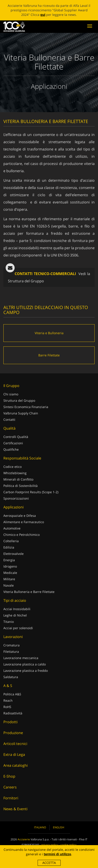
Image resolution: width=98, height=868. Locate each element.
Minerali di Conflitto (18, 479)
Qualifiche (11, 449)
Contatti (9, 419)
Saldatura (11, 677)
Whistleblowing (15, 473)
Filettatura (11, 652)
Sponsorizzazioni (16, 498)
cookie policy (68, 845)
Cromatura (11, 645)
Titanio (9, 622)
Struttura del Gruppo (19, 400)
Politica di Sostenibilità (21, 486)
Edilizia (9, 547)
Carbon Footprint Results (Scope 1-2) (31, 492)
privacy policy (50, 845)
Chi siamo (11, 394)
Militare (9, 579)
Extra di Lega (14, 754)
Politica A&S (12, 694)
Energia (9, 560)
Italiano (40, 827)
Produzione (13, 733)
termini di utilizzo (57, 854)
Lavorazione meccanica (21, 658)
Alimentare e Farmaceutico (24, 522)
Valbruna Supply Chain (21, 413)
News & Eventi (15, 809)
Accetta (49, 863)
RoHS (7, 707)
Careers (10, 787)
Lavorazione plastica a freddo (26, 671)
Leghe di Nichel (15, 615)
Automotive (12, 528)
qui (43, 15)
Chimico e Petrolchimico (22, 535)
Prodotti (10, 722)
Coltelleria (11, 541)
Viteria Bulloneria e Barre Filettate (29, 592)
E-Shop (9, 776)
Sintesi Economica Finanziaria (26, 407)
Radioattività (13, 713)
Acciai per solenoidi (18, 628)
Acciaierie (24, 839)
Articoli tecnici (15, 744)
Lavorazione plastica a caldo (25, 664)
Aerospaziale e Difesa (20, 516)
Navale (9, 585)
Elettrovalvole (14, 554)
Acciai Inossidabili (17, 609)
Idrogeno (10, 566)
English (59, 827)
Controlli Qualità (16, 437)
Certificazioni (13, 443)
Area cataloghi (16, 765)
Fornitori (11, 798)
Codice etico (13, 467)
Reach (8, 700)
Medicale (10, 573)
